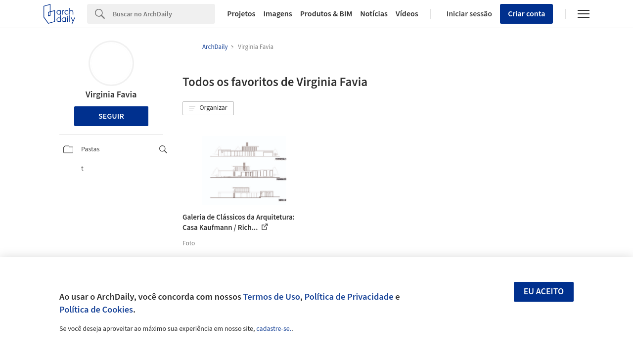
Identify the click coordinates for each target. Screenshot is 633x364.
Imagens (277, 14)
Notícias (374, 14)
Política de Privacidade (349, 297)
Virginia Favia (111, 95)
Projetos (241, 14)
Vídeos (407, 14)
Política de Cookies (96, 310)
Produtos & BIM (326, 14)
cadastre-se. (274, 329)
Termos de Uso (272, 297)
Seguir (111, 116)
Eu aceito (544, 292)
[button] (208, 108)
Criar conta (526, 14)
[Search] (164, 14)
